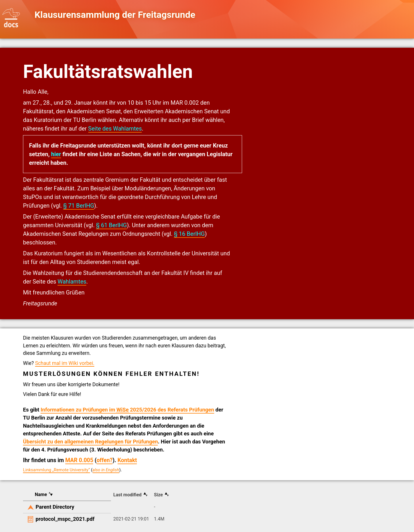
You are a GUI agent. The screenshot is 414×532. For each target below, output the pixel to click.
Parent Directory (55, 507)
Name (41, 494)
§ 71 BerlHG (79, 206)
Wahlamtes (72, 282)
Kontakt (127, 460)
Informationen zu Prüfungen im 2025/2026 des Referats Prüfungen (127, 410)
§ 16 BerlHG (189, 234)
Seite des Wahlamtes (115, 129)
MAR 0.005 (79, 460)
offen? (105, 460)
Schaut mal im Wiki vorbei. (65, 363)
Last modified (127, 495)
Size (159, 495)
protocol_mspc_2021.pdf (65, 519)
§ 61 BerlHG (111, 225)
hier (56, 154)
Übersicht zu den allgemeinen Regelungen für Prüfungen (90, 442)
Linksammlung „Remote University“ (56, 470)
